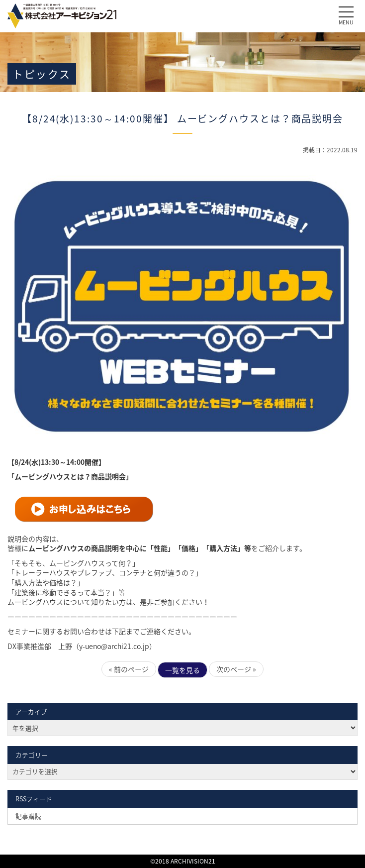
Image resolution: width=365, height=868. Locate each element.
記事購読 (28, 816)
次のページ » (236, 669)
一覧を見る (182, 670)
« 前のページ (129, 669)
